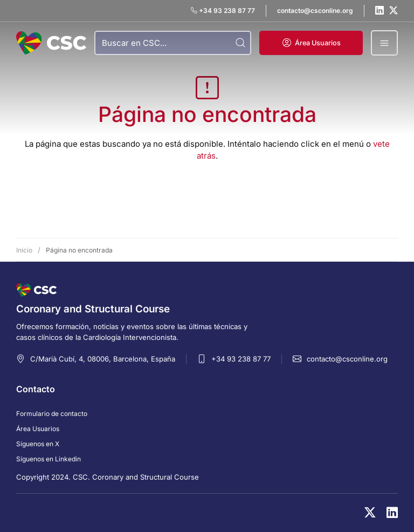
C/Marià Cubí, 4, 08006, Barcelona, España (103, 359)
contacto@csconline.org (347, 359)
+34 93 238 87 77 (241, 359)
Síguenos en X (38, 444)
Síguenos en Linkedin (49, 459)
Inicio (24, 250)
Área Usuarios (38, 429)
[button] (311, 43)
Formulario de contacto (52, 414)
